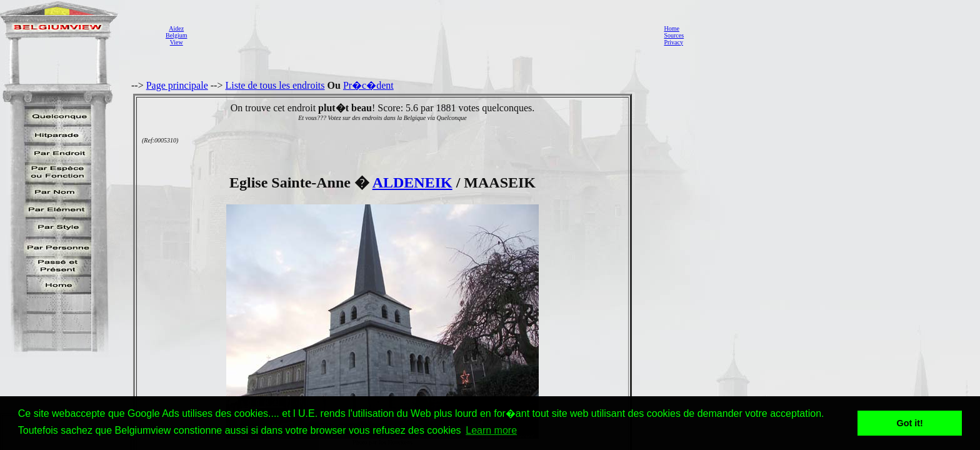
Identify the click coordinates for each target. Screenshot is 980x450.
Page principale (177, 85)
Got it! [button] (910, 423)
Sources (674, 35)
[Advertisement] (422, 35)
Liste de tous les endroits (275, 85)
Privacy (673, 42)
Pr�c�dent (368, 85)
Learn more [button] (491, 430)
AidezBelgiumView (176, 35)
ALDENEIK (412, 182)
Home (671, 28)
